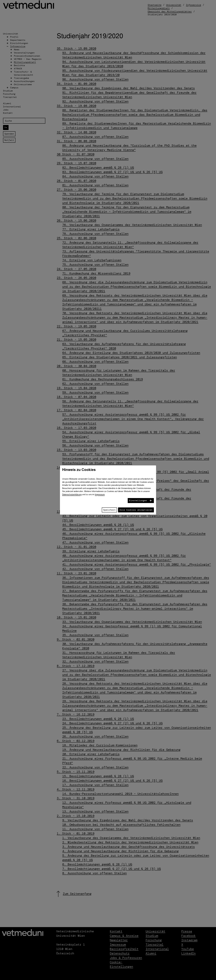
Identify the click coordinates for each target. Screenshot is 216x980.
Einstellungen (138, 500)
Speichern (109, 510)
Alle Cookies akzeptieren (136, 510)
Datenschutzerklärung (72, 494)
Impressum (100, 494)
